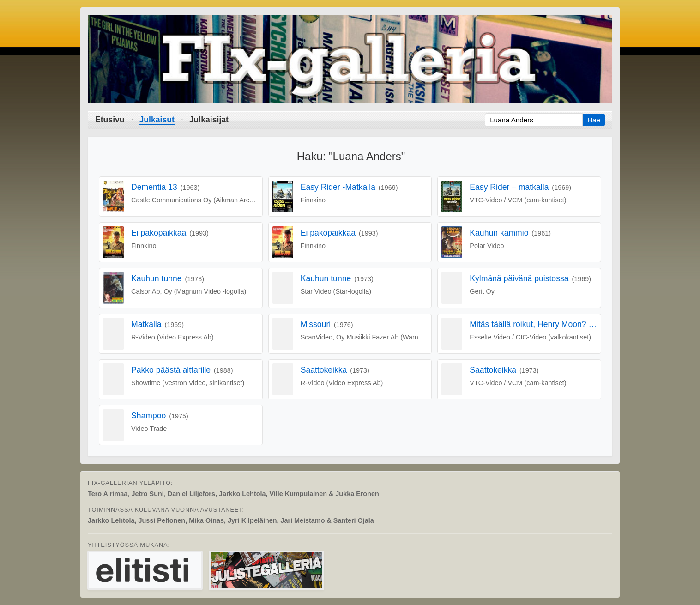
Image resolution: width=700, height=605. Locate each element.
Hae (594, 120)
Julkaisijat (209, 120)
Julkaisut (157, 120)
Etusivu (110, 120)
